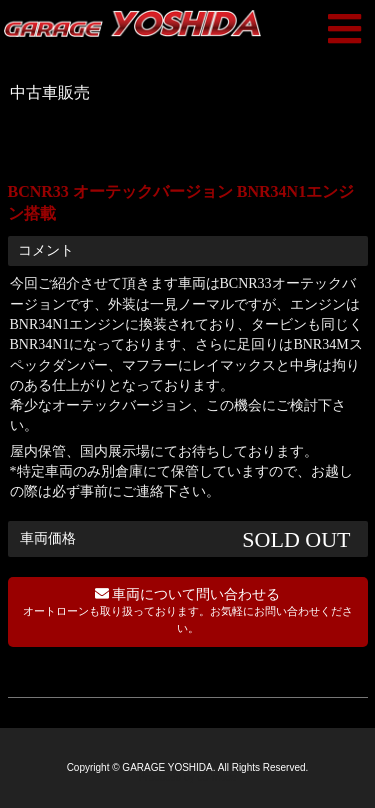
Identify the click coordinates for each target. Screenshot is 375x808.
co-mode (217, 777)
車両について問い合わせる (188, 611)
